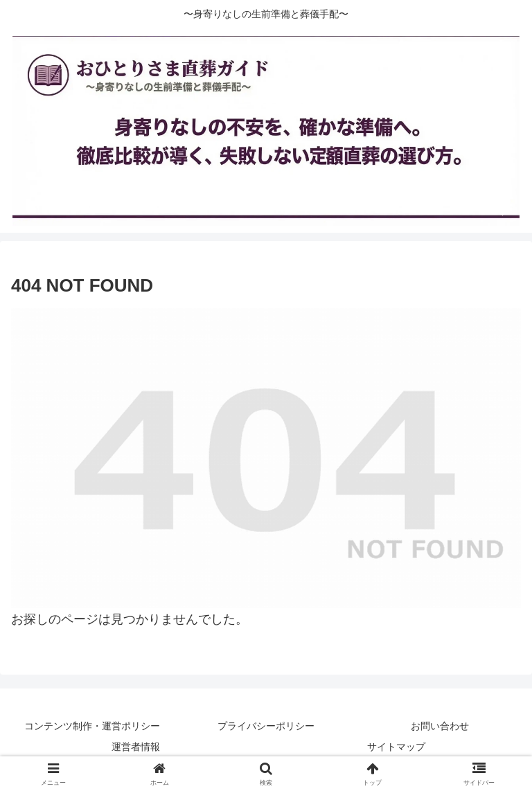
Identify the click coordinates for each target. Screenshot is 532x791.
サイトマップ (396, 747)
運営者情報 (136, 747)
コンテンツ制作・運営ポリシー (92, 726)
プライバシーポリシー (266, 726)
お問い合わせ (440, 726)
